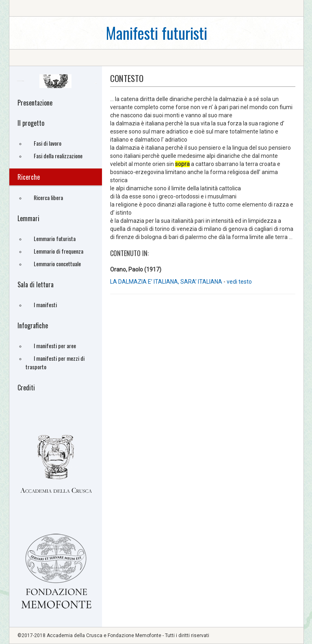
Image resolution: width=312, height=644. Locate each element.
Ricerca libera (48, 197)
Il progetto (31, 123)
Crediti (26, 388)
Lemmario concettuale (57, 264)
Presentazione (35, 103)
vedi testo (239, 282)
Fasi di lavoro (48, 143)
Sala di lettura (36, 284)
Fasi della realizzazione (58, 156)
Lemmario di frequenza (58, 251)
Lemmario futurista (55, 238)
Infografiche (33, 325)
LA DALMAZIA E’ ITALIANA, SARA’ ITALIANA (167, 282)
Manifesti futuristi (156, 33)
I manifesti (45, 305)
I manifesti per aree (55, 346)
